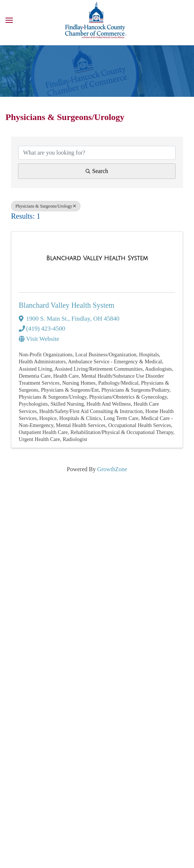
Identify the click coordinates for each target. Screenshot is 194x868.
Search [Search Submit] (97, 171)
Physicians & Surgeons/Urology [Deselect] (46, 206)
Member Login (73, 652)
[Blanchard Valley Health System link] (97, 258)
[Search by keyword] (97, 153)
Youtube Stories (27, 652)
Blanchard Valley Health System (67, 305)
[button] (9, 20)
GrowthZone (112, 469)
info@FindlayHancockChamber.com (71, 591)
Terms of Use (22, 835)
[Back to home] (97, 20)
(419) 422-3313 (45, 573)
